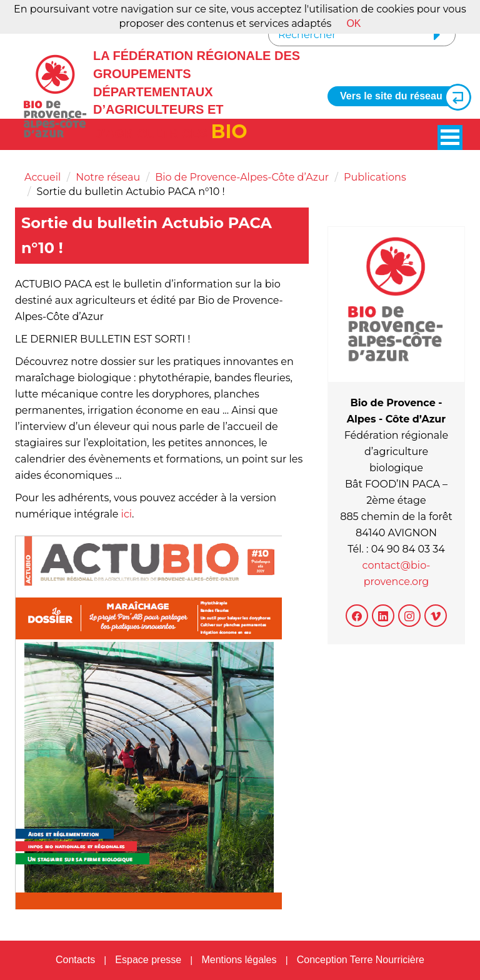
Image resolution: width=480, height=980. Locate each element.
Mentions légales (239, 960)
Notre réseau (108, 177)
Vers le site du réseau (401, 97)
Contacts (75, 960)
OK (353, 23)
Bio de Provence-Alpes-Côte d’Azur (242, 177)
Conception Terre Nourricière (361, 960)
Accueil (42, 177)
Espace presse (148, 960)
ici (127, 514)
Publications (375, 177)
